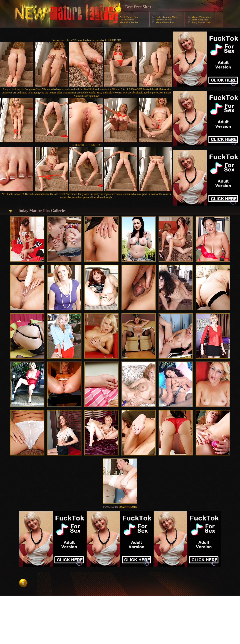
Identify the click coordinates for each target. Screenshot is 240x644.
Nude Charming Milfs (166, 17)
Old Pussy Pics (127, 20)
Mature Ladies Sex (129, 22)
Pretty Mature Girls (201, 22)
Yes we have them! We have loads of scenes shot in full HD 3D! (87, 40)
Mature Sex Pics (164, 20)
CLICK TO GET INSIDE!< (87, 145)
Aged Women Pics (129, 17)
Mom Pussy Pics (200, 20)
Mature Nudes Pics (165, 22)
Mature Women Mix (201, 17)
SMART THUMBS (128, 507)
